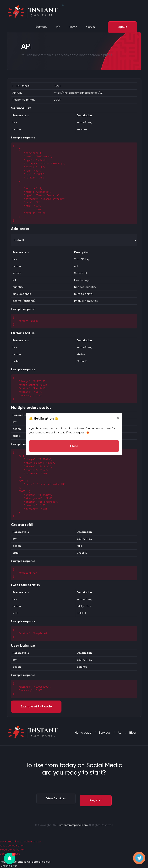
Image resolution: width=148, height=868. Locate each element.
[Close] (118, 418)
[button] (10, 858)
